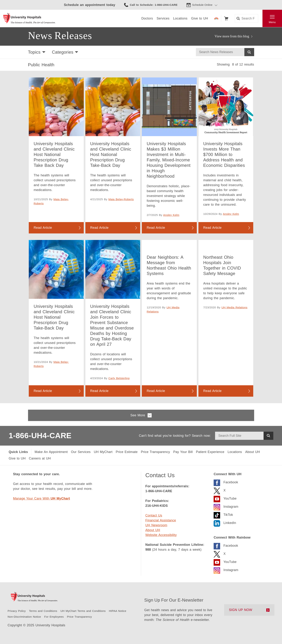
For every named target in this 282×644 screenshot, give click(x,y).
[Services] (163, 18)
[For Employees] (54, 617)
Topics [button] (34, 52)
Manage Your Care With (42, 498)
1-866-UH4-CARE (40, 435)
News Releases (60, 35)
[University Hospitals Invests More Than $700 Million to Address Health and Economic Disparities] (226, 107)
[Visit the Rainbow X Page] (220, 553)
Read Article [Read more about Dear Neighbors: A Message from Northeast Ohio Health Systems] (156, 391)
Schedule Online (202, 5)
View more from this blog (232, 36)
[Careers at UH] (40, 458)
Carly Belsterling (119, 378)
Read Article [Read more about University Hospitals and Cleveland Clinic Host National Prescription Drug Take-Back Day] (99, 228)
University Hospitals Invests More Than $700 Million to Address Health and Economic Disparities (224, 154)
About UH (153, 530)
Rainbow (216, 18)
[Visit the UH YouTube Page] (225, 498)
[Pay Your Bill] (183, 452)
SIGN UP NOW (241, 610)
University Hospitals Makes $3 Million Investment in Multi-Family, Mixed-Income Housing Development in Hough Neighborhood (169, 160)
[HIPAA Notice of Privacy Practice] (118, 611)
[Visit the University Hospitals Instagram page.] (226, 506)
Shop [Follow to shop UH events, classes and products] (226, 18)
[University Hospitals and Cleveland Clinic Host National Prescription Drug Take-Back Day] (113, 107)
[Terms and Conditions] (43, 611)
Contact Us (154, 515)
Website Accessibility (161, 535)
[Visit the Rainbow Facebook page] (226, 545)
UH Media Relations (234, 307)
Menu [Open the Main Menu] (272, 22)
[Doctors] (147, 18)
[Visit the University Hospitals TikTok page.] (223, 514)
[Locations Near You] (235, 452)
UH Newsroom (156, 525)
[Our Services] (81, 452)
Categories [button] (63, 52)
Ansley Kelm (171, 215)
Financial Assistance (161, 520)
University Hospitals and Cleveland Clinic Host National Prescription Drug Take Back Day (54, 154)
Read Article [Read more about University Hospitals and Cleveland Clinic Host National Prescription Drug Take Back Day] (43, 228)
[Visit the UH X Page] (220, 490)
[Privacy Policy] (17, 611)
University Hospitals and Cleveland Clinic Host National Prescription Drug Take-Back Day (111, 154)
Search (249, 52)
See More (141, 415)
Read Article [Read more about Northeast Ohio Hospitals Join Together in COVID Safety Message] (213, 391)
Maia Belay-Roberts (121, 199)
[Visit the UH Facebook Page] (226, 482)
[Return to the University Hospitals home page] (29, 18)
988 (148, 550)
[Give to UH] (17, 458)
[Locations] (180, 18)
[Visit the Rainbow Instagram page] (226, 570)
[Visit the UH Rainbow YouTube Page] (225, 561)
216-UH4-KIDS (157, 506)
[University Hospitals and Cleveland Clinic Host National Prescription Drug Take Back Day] (56, 107)
